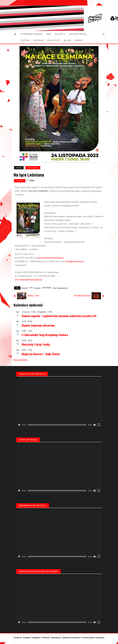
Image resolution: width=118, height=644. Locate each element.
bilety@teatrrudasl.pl (75, 261)
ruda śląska (46, 288)
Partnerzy (46, 638)
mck (31, 288)
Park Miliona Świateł (82, 296)
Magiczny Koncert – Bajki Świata (41, 354)
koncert (25, 288)
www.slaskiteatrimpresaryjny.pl (50, 258)
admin (32, 181)
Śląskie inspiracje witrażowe (38, 326)
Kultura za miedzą (33, 168)
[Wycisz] (95, 425)
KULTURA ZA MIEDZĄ (78, 34)
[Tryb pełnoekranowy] (99, 425)
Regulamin (36, 638)
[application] (59, 403)
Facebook (18, 638)
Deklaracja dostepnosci (71, 638)
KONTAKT (79, 40)
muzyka (37, 288)
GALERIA (67, 40)
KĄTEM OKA (38, 40)
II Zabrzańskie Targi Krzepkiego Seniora (45, 335)
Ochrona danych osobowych (93, 638)
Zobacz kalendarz (21, 360)
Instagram (27, 638)
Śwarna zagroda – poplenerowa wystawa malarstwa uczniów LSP (59, 316)
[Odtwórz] (19, 425)
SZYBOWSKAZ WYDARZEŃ (31, 34)
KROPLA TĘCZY (54, 40)
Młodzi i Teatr (33, 296)
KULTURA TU (60, 34)
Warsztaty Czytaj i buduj (36, 345)
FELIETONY (25, 40)
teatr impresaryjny (60, 288)
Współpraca (56, 638)
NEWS (49, 34)
